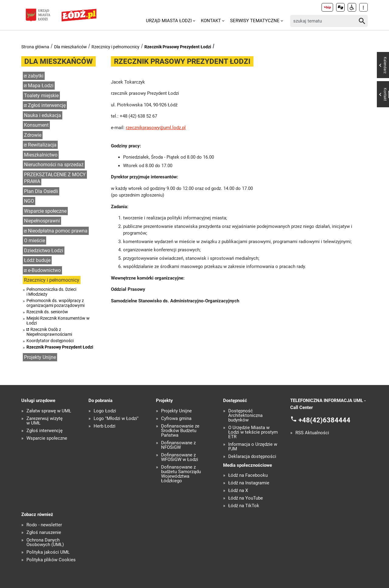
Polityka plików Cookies (51, 560)
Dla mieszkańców (71, 47)
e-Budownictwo (44, 270)
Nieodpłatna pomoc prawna (58, 231)
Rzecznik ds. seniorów (47, 312)
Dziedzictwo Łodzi (44, 251)
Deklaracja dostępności (252, 457)
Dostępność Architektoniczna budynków (245, 416)
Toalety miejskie (41, 96)
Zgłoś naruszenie (44, 533)
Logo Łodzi (105, 411)
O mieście (34, 241)
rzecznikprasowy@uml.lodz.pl (156, 128)
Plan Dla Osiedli (41, 191)
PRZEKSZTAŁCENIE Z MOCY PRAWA (55, 178)
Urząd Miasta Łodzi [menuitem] (169, 21)
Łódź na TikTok (244, 506)
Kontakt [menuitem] (211, 21)
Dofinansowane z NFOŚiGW (178, 445)
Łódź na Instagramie (249, 483)
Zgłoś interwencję (47, 105)
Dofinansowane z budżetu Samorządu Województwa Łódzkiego (181, 474)
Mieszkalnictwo (41, 155)
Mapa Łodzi (41, 86)
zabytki (36, 76)
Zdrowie (33, 135)
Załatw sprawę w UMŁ (49, 411)
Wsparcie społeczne (45, 211)
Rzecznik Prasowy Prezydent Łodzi (178, 47)
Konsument (36, 125)
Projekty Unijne (40, 357)
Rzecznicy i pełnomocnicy (115, 47)
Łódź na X (238, 491)
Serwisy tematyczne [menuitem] (255, 21)
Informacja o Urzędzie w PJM (253, 447)
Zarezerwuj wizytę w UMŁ (45, 421)
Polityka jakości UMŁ (48, 552)
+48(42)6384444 (324, 420)
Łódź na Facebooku (248, 475)
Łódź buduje (37, 260)
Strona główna (35, 47)
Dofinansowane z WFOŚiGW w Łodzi (180, 457)
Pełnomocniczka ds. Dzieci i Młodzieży (51, 292)
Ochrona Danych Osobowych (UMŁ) (45, 542)
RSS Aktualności (312, 433)
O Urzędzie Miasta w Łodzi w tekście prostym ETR (253, 432)
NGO (29, 201)
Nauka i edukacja (43, 115)
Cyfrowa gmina (176, 419)
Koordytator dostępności (50, 341)
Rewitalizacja (42, 145)
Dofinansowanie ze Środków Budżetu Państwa (180, 431)
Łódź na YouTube (246, 498)
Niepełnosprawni (42, 221)
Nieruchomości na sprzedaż (54, 165)
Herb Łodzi (105, 426)
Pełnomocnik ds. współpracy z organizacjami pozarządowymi (55, 303)
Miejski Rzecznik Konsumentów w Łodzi (58, 321)
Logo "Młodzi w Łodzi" (116, 419)
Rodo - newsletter (44, 525)
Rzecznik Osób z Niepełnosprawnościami (49, 332)
